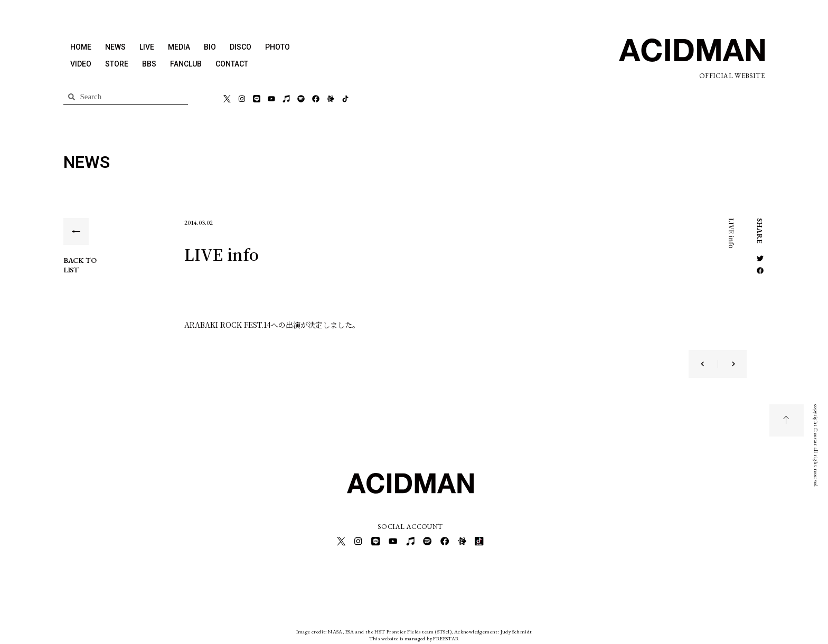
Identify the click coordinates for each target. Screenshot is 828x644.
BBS (149, 64)
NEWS (115, 47)
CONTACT (232, 64)
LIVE (147, 47)
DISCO (241, 47)
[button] (760, 258)
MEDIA (179, 47)
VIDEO (81, 64)
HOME (81, 47)
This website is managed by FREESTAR (414, 636)
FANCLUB (186, 64)
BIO (210, 47)
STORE (117, 64)
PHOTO (277, 47)
